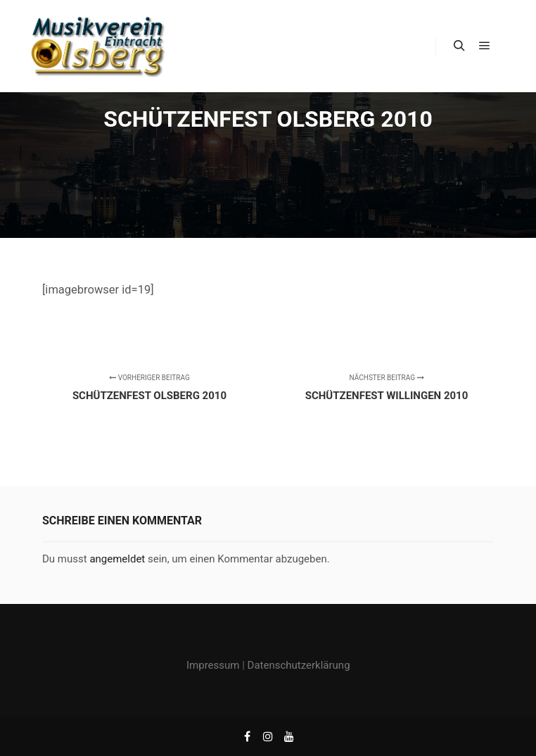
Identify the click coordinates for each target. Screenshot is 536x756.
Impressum (213, 665)
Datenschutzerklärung (299, 665)
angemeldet (117, 559)
